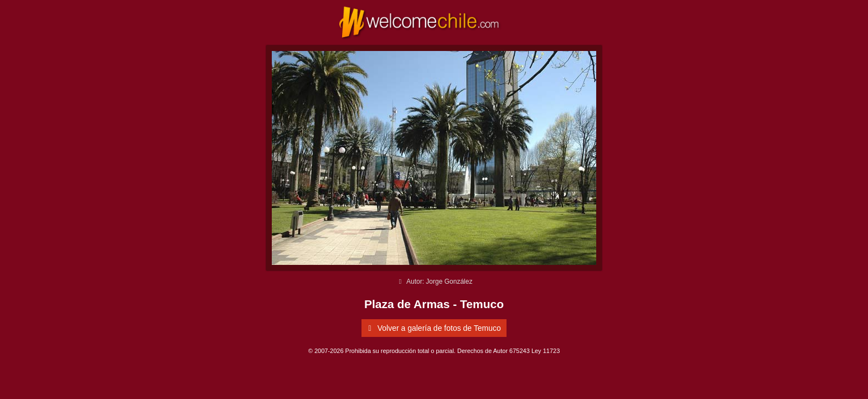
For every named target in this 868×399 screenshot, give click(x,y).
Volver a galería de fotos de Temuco (433, 328)
